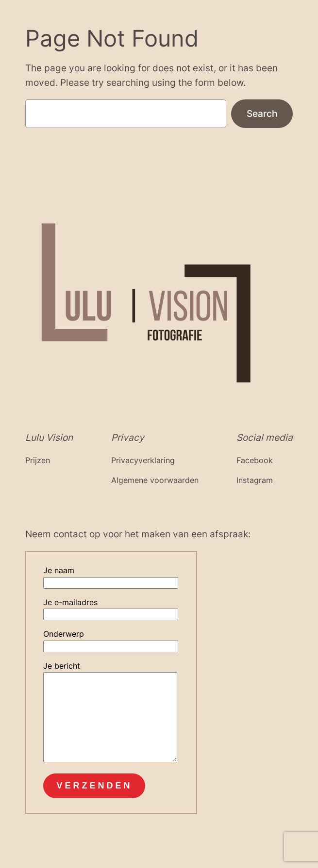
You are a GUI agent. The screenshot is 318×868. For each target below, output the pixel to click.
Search (262, 113)
